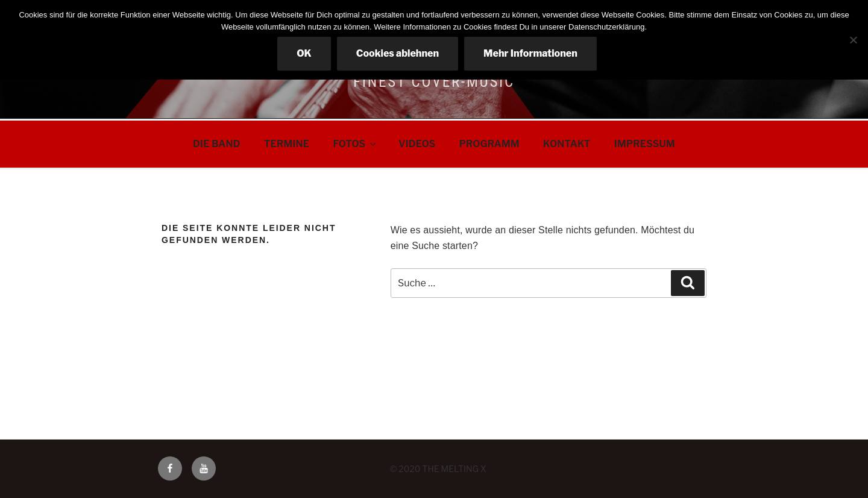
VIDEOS (417, 144)
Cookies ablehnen (398, 53)
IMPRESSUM (645, 144)
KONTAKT (567, 144)
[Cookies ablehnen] (853, 40)
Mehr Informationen (530, 53)
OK (304, 53)
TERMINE (287, 144)
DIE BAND (217, 144)
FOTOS (355, 144)
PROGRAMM (489, 144)
